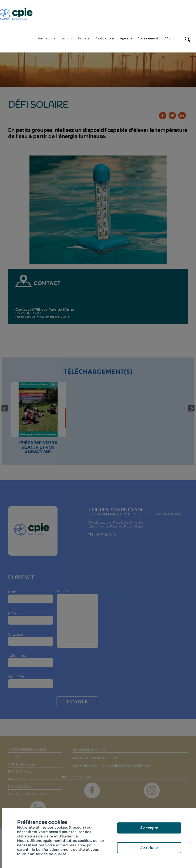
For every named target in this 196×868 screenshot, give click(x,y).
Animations (47, 38)
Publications (105, 38)
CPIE (167, 38)
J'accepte (149, 828)
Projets (84, 38)
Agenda (126, 38)
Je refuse (149, 848)
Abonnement (148, 38)
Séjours (67, 38)
